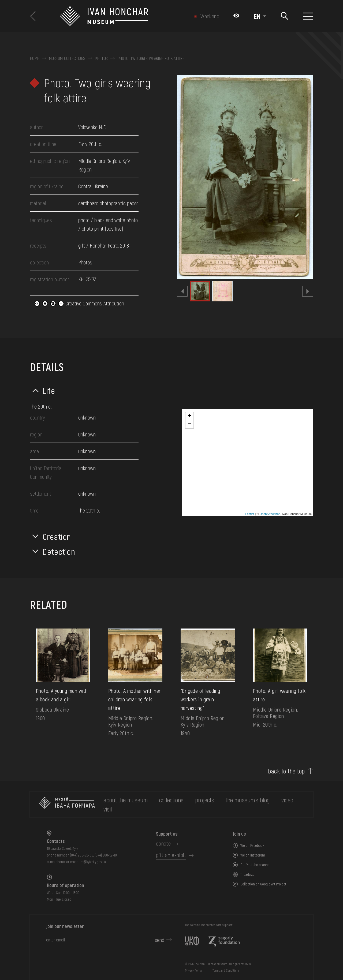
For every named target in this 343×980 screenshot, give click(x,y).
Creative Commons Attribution (79, 303)
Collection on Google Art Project (263, 884)
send (160, 940)
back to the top (286, 771)
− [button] (190, 424)
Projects (205, 800)
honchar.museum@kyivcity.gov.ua (82, 862)
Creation (57, 536)
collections (171, 800)
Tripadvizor (248, 874)
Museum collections (67, 58)
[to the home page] (67, 805)
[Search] (285, 16)
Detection (59, 551)
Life (49, 390)
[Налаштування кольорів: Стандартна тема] (236, 16)
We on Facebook (252, 845)
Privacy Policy (193, 970)
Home (35, 58)
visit (108, 809)
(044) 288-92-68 (82, 855)
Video (287, 800)
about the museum (126, 800)
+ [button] (190, 416)
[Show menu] (308, 16)
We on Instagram (253, 855)
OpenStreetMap (270, 514)
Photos (101, 58)
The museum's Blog (248, 800)
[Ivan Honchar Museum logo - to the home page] (122, 16)
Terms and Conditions (226, 970)
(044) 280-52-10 (106, 855)
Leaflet (250, 514)
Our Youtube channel (255, 865)
